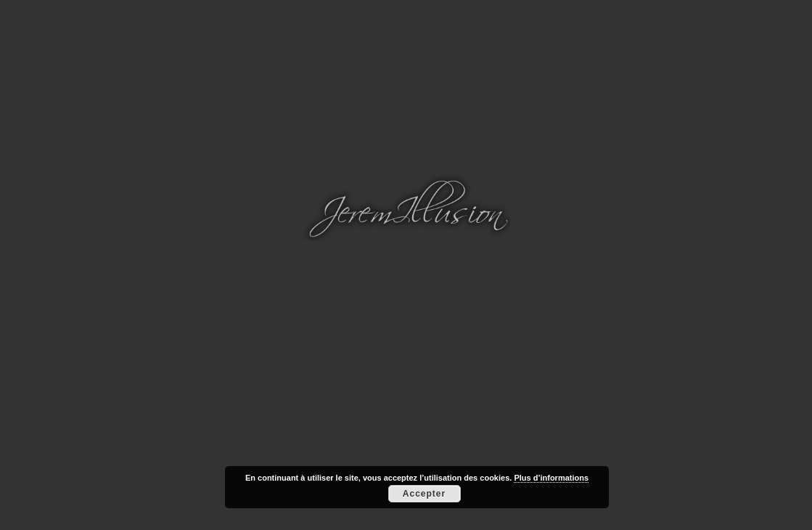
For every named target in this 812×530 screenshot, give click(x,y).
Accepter (424, 494)
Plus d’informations (551, 478)
